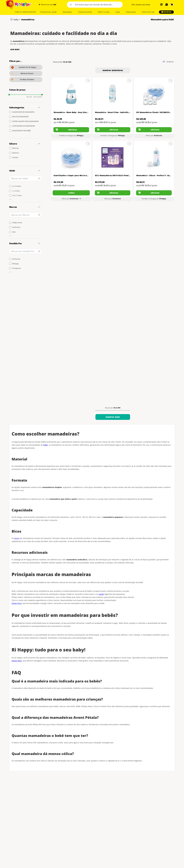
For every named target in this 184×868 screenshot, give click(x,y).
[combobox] (95, 5)
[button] (54, 5)
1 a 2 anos (16, 191)
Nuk (14, 232)
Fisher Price (17, 603)
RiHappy (16, 264)
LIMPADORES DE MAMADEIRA (24, 126)
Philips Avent (17, 223)
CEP (55, 5)
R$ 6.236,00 (37, 97)
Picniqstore (17, 268)
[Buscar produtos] (71, 5)
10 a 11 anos (17, 195)
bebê (45, 445)
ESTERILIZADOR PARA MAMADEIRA (25, 121)
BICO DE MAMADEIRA (20, 117)
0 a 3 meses (17, 186)
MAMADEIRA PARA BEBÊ (21, 131)
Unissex (15, 157)
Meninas (16, 148)
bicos (17, 538)
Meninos (16, 153)
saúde (101, 594)
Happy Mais (17, 661)
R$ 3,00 (29, 97)
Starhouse (16, 227)
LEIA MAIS (15, 49)
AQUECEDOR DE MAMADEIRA (23, 112)
